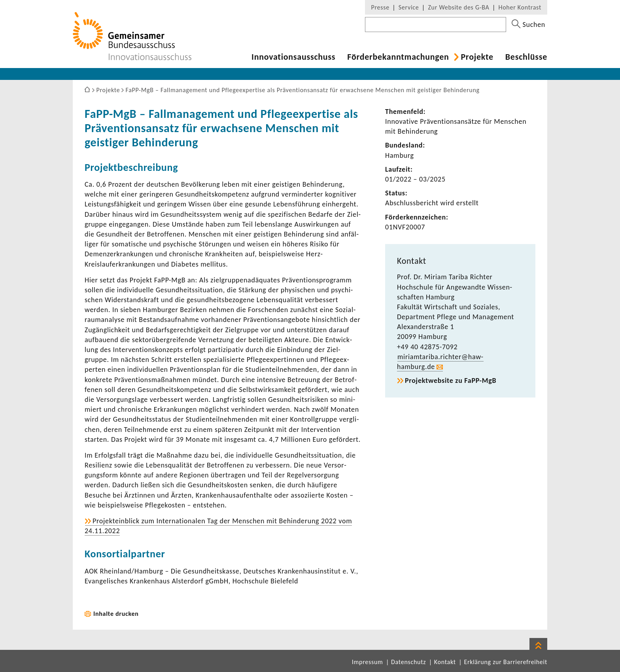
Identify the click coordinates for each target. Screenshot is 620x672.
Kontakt (445, 662)
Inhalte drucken (116, 614)
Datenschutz (408, 662)
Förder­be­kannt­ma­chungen (398, 57)
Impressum (368, 662)
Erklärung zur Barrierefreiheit (506, 662)
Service (409, 7)
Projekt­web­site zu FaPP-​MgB (451, 380)
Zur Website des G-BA (459, 7)
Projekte (477, 57)
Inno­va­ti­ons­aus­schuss (293, 57)
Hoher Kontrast (520, 7)
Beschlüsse (526, 57)
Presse (380, 7)
